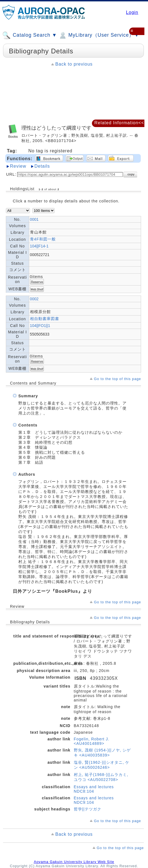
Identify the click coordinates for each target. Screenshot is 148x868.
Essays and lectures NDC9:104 (94, 800)
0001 (34, 219)
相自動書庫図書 (45, 319)
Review (18, 166)
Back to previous (74, 64)
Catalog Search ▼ (30, 35)
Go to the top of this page (117, 379)
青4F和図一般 (43, 239)
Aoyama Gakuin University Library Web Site (74, 862)
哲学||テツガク (88, 809)
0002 (34, 299)
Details (42, 166)
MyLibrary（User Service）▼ (99, 35)
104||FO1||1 (40, 326)
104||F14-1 (39, 246)
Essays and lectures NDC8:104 (94, 789)
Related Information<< (119, 123)
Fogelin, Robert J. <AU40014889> (92, 741)
